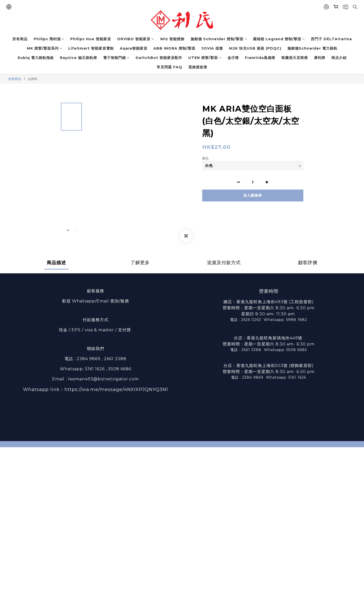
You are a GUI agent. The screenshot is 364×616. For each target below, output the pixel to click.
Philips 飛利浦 (49, 39)
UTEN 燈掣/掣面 (205, 58)
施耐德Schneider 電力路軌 (312, 48)
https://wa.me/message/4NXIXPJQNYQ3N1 (116, 389)
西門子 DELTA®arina (331, 39)
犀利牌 (320, 58)
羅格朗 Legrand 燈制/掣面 (279, 39)
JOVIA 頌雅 (212, 48)
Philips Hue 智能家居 (91, 39)
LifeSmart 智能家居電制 (91, 48)
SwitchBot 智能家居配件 (159, 58)
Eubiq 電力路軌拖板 (36, 58)
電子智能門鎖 (116, 58)
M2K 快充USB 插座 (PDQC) (255, 48)
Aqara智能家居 (134, 48)
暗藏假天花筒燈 (295, 58)
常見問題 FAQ (169, 67)
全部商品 (15, 79)
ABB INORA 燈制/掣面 (174, 48)
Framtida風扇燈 (260, 58)
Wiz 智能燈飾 (172, 39)
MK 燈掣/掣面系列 (44, 48)
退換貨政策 (198, 67)
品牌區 (33, 79)
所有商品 (20, 39)
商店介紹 (339, 58)
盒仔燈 (233, 58)
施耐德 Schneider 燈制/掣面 (219, 39)
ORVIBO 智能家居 (135, 39)
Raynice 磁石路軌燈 (78, 58)
